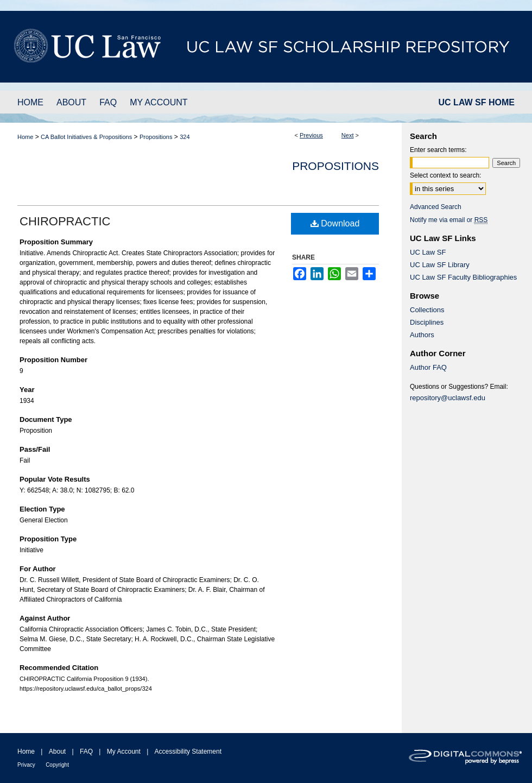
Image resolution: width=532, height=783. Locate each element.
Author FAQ (428, 367)
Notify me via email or (449, 220)
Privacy (26, 765)
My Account (124, 752)
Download (335, 223)
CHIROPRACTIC (65, 221)
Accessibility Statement (188, 752)
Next (348, 135)
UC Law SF (428, 252)
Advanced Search (436, 207)
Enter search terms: (438, 150)
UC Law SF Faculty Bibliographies (463, 277)
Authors (422, 335)
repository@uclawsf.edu (448, 398)
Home (25, 137)
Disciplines (427, 322)
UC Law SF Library (440, 265)
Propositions (156, 137)
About (57, 752)
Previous (311, 135)
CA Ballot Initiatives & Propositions (86, 137)
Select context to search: (445, 175)
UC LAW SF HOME (477, 102)
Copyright (57, 765)
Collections (427, 310)
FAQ (86, 752)
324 (185, 137)
